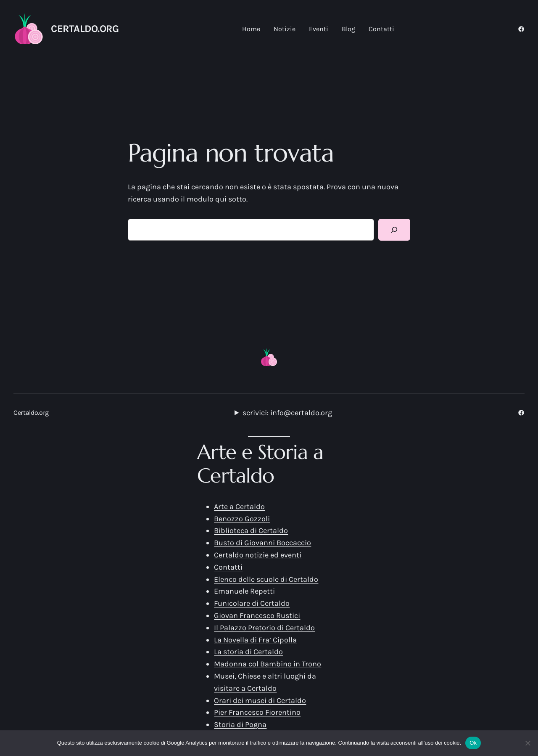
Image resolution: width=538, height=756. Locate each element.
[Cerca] (394, 230)
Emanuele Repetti (244, 591)
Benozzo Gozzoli (242, 519)
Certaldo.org (85, 29)
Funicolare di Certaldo (252, 603)
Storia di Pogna (240, 724)
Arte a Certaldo (239, 507)
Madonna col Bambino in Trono (268, 664)
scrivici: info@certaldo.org (287, 413)
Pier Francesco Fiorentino (257, 712)
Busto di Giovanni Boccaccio (262, 543)
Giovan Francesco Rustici (257, 615)
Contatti (228, 567)
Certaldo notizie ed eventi (258, 555)
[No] (527, 743)
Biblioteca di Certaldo (251, 531)
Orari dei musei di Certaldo (260, 700)
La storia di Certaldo (248, 652)
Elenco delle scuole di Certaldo (266, 579)
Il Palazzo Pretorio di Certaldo (264, 628)
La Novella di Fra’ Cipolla (255, 640)
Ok (473, 743)
